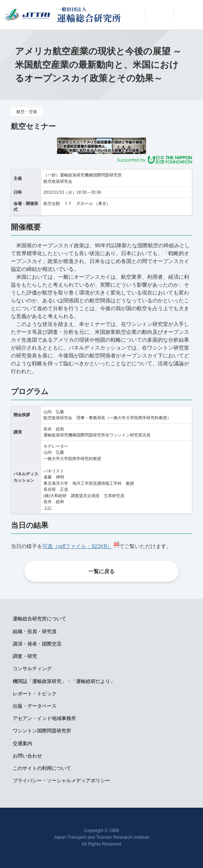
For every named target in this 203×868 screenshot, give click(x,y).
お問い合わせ (27, 756)
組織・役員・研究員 (35, 631)
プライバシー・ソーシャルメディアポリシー (61, 781)
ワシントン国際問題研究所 (42, 731)
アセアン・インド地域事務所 (44, 718)
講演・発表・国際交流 (37, 644)
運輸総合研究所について (40, 619)
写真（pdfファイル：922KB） (78, 546)
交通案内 (22, 743)
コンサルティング (32, 669)
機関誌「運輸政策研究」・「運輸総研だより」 (64, 681)
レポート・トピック (35, 694)
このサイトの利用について (42, 768)
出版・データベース (35, 706)
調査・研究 (25, 656)
